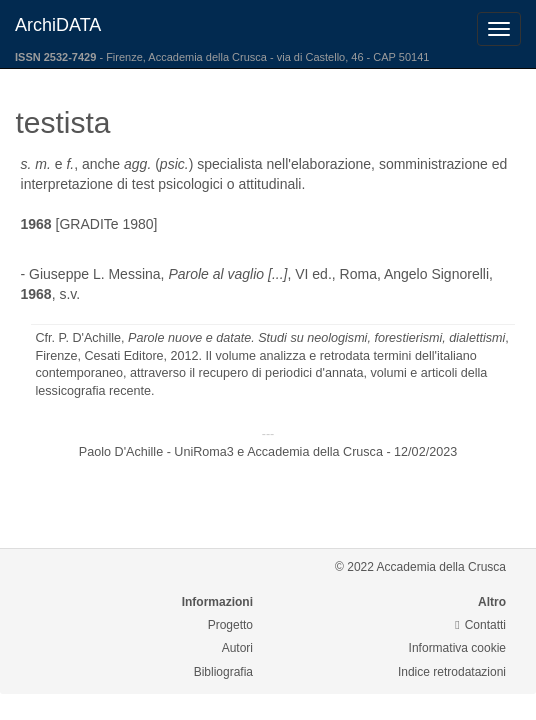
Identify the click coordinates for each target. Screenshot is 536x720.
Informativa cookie (457, 648)
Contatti (480, 625)
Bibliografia (223, 672)
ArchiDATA (58, 25)
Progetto (230, 625)
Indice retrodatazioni (452, 672)
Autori (237, 648)
